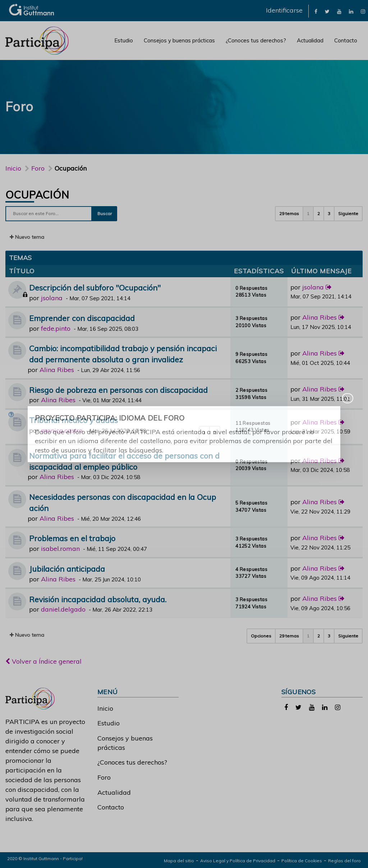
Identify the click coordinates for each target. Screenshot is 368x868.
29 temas (289, 213)
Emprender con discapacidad (82, 318)
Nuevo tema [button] (27, 237)
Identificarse (284, 10)
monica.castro (62, 430)
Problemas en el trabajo (72, 538)
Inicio (13, 168)
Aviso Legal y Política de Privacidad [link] (238, 861)
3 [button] (329, 213)
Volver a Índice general (43, 661)
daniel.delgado (63, 609)
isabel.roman (60, 549)
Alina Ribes (319, 317)
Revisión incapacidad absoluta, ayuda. (98, 599)
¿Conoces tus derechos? (256, 40)
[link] (316, 11)
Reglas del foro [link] (344, 861)
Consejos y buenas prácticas (179, 40)
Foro (104, 777)
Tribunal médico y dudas (73, 420)
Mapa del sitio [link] (179, 861)
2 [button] (319, 213)
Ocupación (37, 195)
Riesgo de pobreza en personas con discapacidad (118, 390)
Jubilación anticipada (67, 569)
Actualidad (310, 40)
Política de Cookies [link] (302, 861)
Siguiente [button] (348, 213)
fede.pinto (56, 328)
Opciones (261, 636)
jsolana (52, 298)
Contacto (346, 40)
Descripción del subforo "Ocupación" (95, 287)
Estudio (124, 40)
